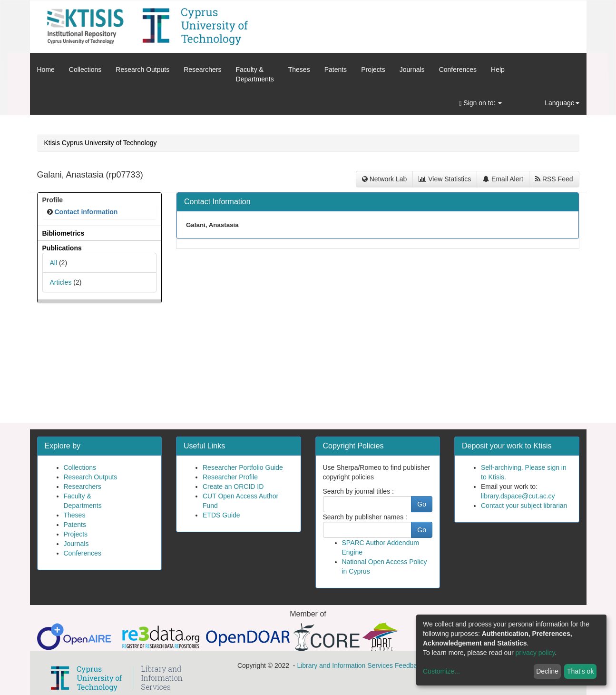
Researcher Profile (230, 477)
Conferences (458, 69)
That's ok (580, 671)
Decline (547, 671)
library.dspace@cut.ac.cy (518, 496)
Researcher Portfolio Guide (243, 467)
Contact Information (217, 202)
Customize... (441, 671)
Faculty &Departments (255, 74)
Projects (373, 69)
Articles (61, 282)
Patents (336, 69)
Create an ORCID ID (233, 486)
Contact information (86, 212)
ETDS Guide (221, 515)
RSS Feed (554, 179)
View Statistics (445, 179)
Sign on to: (480, 103)
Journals (412, 69)
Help (498, 69)
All (54, 263)
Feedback (409, 665)
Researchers (202, 69)
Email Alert (503, 179)
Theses (299, 69)
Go (422, 504)
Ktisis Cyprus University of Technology (101, 143)
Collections (85, 69)
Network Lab (384, 179)
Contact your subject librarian (524, 506)
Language (562, 103)
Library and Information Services (345, 665)
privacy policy (535, 653)
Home (46, 69)
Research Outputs (142, 69)
